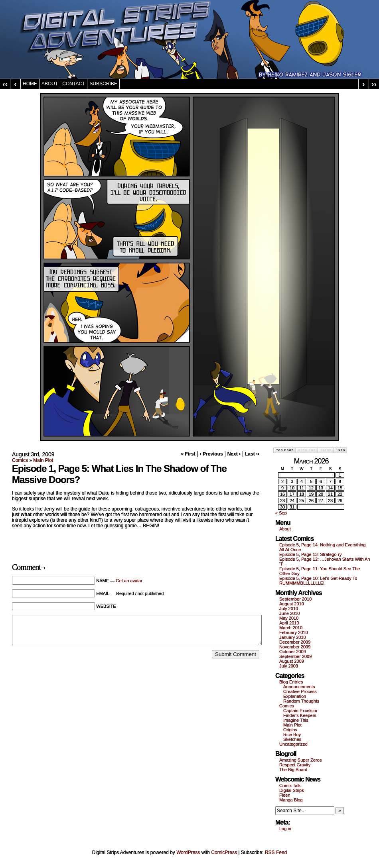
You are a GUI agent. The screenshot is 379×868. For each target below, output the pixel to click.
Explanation (295, 696)
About (50, 84)
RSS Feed (276, 852)
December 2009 (295, 642)
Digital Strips (292, 790)
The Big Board (293, 770)
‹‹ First (188, 454)
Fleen (285, 795)
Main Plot (43, 460)
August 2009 (292, 661)
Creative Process (300, 691)
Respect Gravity (295, 765)
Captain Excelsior (300, 711)
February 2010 (294, 632)
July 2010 (289, 609)
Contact (74, 84)
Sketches (292, 739)
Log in (285, 829)
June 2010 (289, 613)
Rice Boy (292, 734)
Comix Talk (290, 786)
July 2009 (289, 666)
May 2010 (289, 618)
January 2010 (293, 637)
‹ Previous (211, 454)
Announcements (299, 687)
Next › (234, 454)
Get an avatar (129, 581)
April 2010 (289, 623)
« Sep (281, 513)
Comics (20, 460)
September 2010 (295, 599)
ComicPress (224, 852)
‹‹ (5, 84)
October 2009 (293, 652)
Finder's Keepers (300, 715)
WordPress (188, 852)
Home (30, 84)
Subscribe (103, 84)
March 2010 (291, 628)
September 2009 (295, 656)
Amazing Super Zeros (300, 760)
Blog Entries (291, 682)
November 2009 (295, 647)
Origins (290, 730)
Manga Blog (291, 800)
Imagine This (296, 720)
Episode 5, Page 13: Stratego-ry (311, 554)
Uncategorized (293, 744)
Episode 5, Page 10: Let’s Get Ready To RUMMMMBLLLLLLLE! (318, 581)
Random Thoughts (301, 701)
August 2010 (292, 604)
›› (374, 84)
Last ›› (252, 454)
